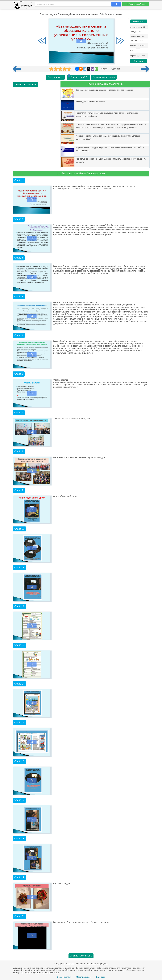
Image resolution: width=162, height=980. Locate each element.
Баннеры (101, 977)
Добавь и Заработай (136, 4)
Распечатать (139, 21)
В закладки (139, 61)
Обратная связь (84, 977)
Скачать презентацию (26, 84)
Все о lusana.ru (64, 977)
